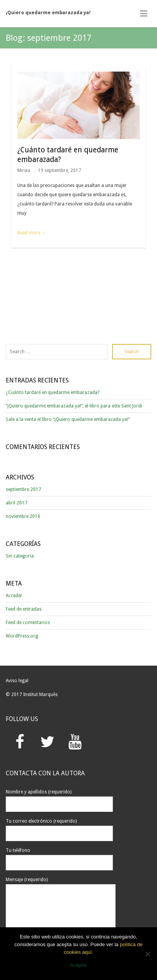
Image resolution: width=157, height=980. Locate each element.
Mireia (24, 170)
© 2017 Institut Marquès (32, 695)
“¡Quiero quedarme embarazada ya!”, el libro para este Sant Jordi (74, 406)
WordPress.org (22, 636)
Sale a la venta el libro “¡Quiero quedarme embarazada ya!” (68, 419)
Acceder (14, 596)
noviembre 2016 (23, 516)
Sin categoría (20, 556)
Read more (29, 233)
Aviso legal (17, 681)
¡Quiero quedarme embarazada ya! (48, 13)
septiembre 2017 (23, 489)
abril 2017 (17, 503)
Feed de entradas (24, 609)
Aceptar (78, 965)
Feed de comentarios (28, 623)
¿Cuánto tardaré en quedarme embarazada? (53, 392)
